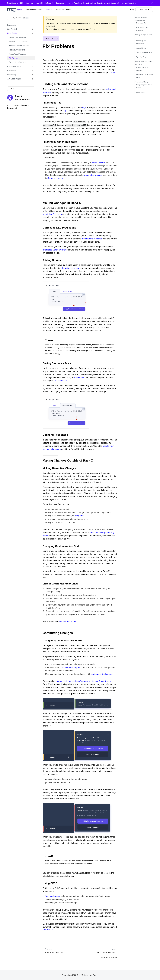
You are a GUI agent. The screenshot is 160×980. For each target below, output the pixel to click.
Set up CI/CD (49, 929)
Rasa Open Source (34, 10)
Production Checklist (18, 62)
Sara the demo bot (56, 178)
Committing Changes (142, 82)
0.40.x (11, 89)
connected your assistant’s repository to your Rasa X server (85, 681)
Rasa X (49, 10)
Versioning (12, 75)
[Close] (152, 3)
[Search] (21, 18)
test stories (79, 377)
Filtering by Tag (141, 23)
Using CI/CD (140, 92)
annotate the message (92, 238)
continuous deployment (102, 674)
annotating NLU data (52, 214)
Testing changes (53, 896)
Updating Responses (143, 57)
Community (143, 10)
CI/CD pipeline (61, 380)
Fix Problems (15, 58)
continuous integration (72, 667)
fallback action (98, 162)
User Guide (12, 33)
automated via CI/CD (69, 621)
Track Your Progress (17, 54)
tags (84, 108)
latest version (84, 29)
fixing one (79, 515)
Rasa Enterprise (14, 66)
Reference (12, 71)
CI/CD (112, 73)
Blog (132, 10)
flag (65, 111)
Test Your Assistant (17, 50)
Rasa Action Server (64, 10)
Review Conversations (18, 42)
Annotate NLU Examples (19, 46)
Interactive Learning (70, 268)
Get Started (12, 29)
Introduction (12, 25)
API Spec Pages (14, 79)
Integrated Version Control (55, 249)
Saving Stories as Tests (144, 52)
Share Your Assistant (18, 37)
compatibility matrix (111, 3)
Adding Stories (141, 48)
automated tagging (93, 175)
